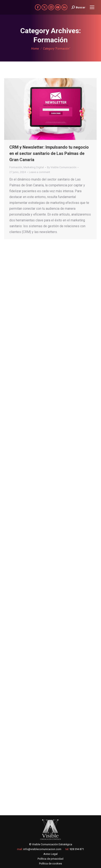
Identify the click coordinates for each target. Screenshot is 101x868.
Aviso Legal (50, 854)
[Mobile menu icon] (92, 7)
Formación (16, 167)
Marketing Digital (34, 167)
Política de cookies (50, 864)
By (62, 167)
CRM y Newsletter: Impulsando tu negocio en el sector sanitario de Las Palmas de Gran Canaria (49, 153)
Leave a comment (39, 172)
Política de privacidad (50, 859)
